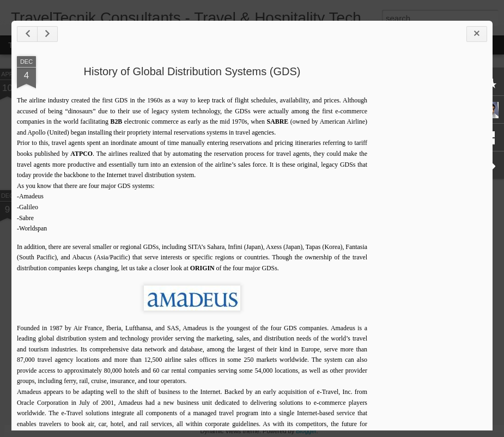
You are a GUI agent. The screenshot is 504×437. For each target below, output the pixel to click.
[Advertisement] (427, 228)
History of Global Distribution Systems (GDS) (192, 71)
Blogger (306, 431)
